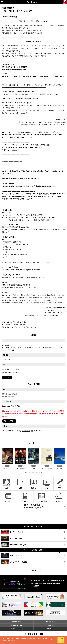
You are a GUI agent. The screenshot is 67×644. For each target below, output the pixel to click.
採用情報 (50, 629)
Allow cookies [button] (61, 640)
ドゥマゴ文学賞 (50, 622)
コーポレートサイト (17, 629)
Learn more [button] (12, 641)
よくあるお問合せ (50, 625)
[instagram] (33, 634)
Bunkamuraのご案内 (17, 625)
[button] (25, 472)
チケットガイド (8, 421)
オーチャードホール (12, 532)
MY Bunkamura (17, 622)
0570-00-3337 (49, 122)
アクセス (6, 377)
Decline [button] (53, 640)
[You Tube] (41, 634)
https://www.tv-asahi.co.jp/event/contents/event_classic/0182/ (22, 147)
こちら (51, 315)
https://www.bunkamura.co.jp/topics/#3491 (44, 414)
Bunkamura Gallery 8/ (13, 545)
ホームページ (50, 125)
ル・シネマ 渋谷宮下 (13, 538)
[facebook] (29, 634)
